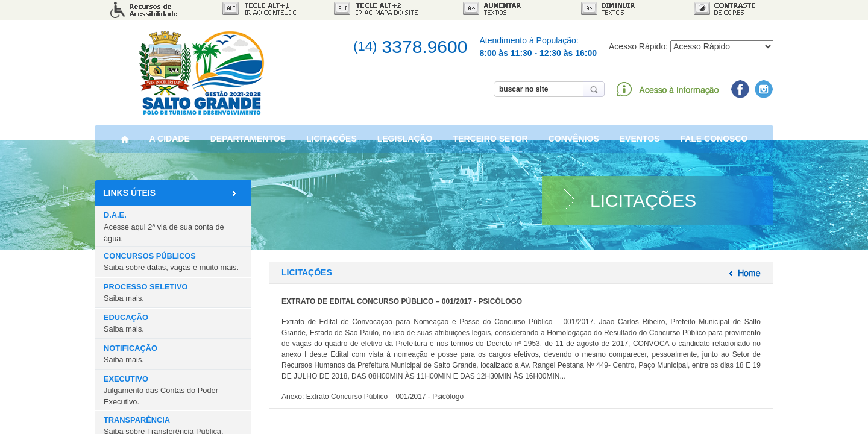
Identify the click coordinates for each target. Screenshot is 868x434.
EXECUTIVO (161, 392)
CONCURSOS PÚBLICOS (171, 263)
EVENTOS (640, 141)
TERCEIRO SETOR (491, 141)
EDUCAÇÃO (126, 325)
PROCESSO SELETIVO (146, 294)
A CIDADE (170, 141)
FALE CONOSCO (714, 141)
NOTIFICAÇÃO (131, 356)
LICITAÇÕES (332, 141)
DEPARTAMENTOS (248, 141)
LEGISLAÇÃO (405, 141)
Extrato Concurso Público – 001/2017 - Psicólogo (385, 398)
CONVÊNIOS (574, 141)
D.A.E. (164, 228)
